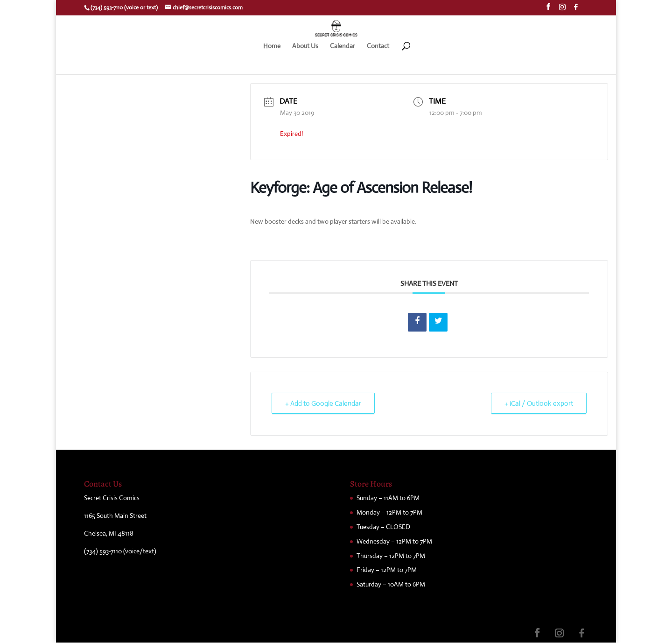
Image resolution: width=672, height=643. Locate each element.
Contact (378, 46)
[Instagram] (562, 10)
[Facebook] (576, 10)
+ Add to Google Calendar (323, 403)
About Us (305, 46)
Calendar (343, 46)
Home (272, 46)
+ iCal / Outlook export (539, 403)
